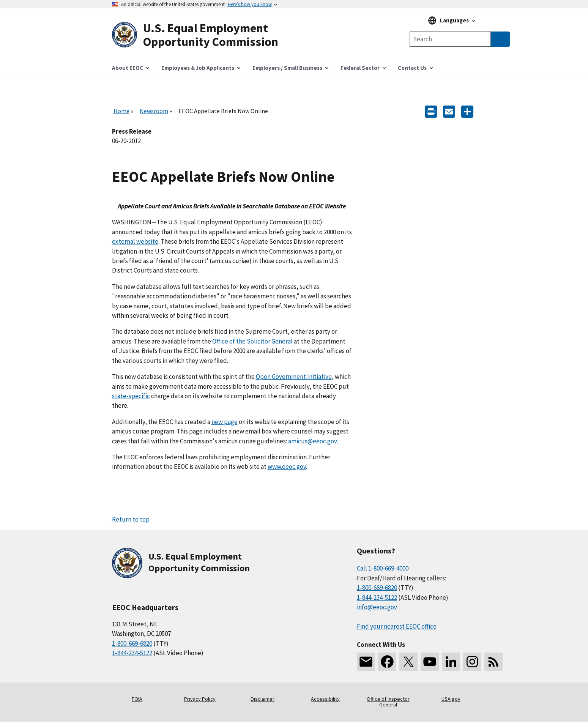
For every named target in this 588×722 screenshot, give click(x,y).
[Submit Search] (500, 39)
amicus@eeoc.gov (312, 441)
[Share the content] (467, 111)
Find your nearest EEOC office (397, 626)
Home (121, 111)
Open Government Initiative (294, 377)
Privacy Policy (200, 699)
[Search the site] (450, 39)
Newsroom (154, 111)
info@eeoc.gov (377, 607)
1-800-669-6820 (132, 643)
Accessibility (325, 699)
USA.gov (451, 699)
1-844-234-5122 (132, 653)
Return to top (131, 519)
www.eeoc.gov (287, 467)
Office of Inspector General (388, 702)
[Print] (431, 111)
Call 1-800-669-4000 (383, 568)
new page (225, 422)
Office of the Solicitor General (252, 341)
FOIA (137, 699)
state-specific (131, 396)
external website (135, 241)
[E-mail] (449, 111)
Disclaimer (262, 699)
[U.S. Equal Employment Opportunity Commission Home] (203, 35)
